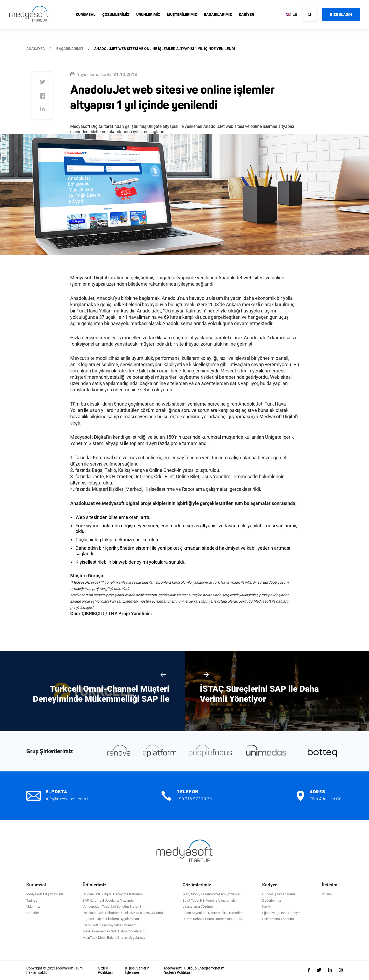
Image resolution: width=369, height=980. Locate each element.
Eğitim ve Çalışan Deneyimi (282, 913)
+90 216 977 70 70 (194, 799)
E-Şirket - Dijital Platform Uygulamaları (111, 919)
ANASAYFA (36, 49)
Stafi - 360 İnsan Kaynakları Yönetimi (110, 925)
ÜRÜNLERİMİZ (148, 14)
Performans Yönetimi (278, 919)
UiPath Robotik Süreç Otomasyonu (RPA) (213, 919)
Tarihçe (32, 900)
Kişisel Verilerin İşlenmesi (137, 970)
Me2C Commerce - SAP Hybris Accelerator (114, 931)
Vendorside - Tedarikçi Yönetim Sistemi (112, 906)
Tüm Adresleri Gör (326, 799)
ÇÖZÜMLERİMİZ (116, 14)
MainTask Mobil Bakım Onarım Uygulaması (114, 938)
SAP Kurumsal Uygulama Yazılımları (109, 900)
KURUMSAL (86, 14)
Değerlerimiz (272, 900)
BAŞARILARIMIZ (218, 14)
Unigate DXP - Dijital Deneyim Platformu (112, 894)
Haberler (33, 913)
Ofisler (327, 894)
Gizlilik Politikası (105, 970)
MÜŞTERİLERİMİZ (182, 14)
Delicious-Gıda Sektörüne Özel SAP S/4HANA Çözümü (123, 913)
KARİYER (246, 14)
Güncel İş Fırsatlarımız (279, 894)
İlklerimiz (33, 906)
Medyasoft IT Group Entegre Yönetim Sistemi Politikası (194, 970)
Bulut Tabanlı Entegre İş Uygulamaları (210, 900)
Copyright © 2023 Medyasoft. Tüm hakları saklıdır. (54, 970)
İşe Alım (268, 906)
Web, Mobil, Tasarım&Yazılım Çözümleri (212, 894)
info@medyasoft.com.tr (68, 799)
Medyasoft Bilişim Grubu (45, 894)
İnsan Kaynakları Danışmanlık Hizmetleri (213, 913)
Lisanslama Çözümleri (199, 906)
